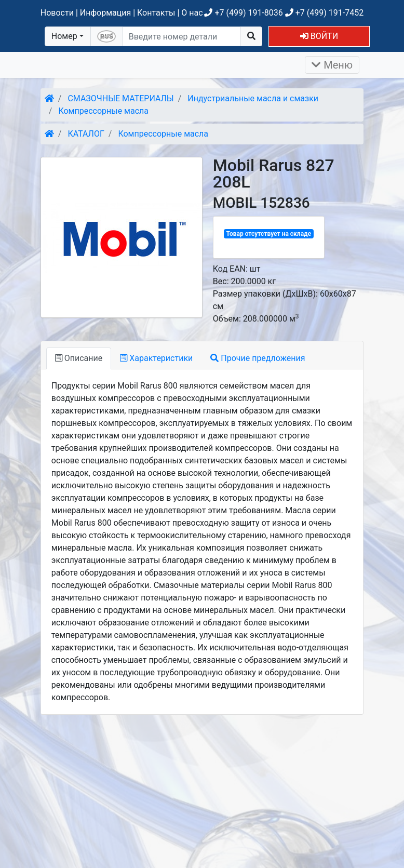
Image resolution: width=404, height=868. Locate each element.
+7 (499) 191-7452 (324, 13)
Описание (79, 358)
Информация (105, 13)
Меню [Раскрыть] (332, 65)
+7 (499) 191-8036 (243, 13)
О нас (192, 13)
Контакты (156, 13)
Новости (57, 13)
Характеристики (156, 358)
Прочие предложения (258, 358)
